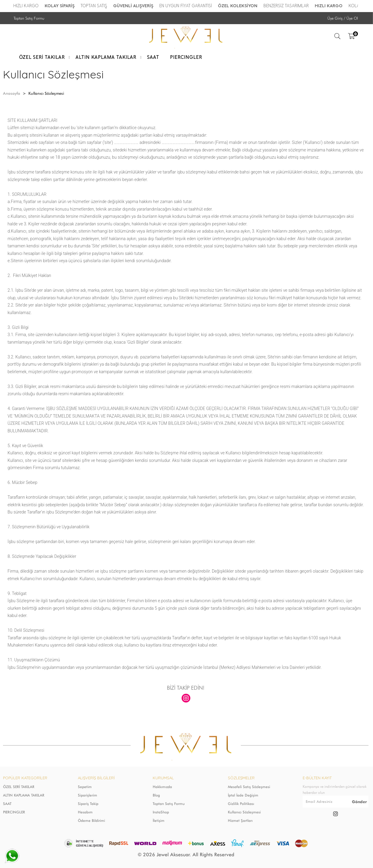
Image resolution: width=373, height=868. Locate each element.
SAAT (7, 804)
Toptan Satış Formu (29, 18)
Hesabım (85, 812)
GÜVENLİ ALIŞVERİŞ (134, 6)
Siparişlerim (88, 795)
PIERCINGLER (14, 812)
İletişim (159, 820)
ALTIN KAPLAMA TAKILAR (24, 795)
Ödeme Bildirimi (91, 820)
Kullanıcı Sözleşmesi (244, 812)
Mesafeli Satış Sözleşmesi (249, 787)
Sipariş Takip (88, 804)
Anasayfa (12, 93)
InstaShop (161, 812)
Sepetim (85, 787)
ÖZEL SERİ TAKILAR (19, 787)
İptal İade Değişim (243, 795)
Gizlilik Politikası (241, 804)
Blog (156, 795)
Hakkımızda (162, 787)
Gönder (359, 802)
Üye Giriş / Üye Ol (343, 18)
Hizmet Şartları (240, 820)
